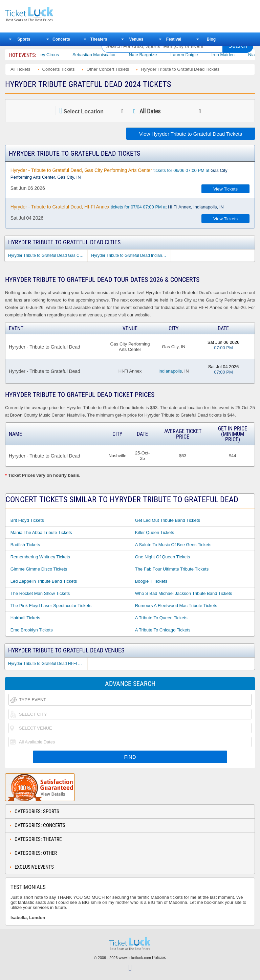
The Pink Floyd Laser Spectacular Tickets (51, 606)
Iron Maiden (233, 55)
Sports (24, 39)
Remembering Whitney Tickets (40, 557)
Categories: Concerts (40, 825)
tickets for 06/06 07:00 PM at (119, 174)
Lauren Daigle (194, 55)
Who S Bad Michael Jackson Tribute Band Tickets (184, 593)
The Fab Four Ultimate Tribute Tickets (172, 569)
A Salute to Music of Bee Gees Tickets (173, 545)
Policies (159, 958)
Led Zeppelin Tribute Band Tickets (44, 581)
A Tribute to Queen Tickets (161, 618)
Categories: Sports (37, 811)
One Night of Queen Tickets (163, 557)
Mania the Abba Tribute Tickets (41, 532)
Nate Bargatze (153, 55)
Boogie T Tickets (151, 581)
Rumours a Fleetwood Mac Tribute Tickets (176, 606)
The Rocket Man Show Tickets (40, 593)
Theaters (99, 39)
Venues (136, 39)
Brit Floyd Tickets (27, 520)
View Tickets (225, 189)
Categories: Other (36, 853)
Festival (174, 39)
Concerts (61, 39)
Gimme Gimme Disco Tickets (39, 569)
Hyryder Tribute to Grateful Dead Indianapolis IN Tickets (131, 255)
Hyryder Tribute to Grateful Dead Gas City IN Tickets (48, 255)
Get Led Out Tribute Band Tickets (168, 520)
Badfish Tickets (25, 545)
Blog (211, 39)
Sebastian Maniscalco (103, 55)
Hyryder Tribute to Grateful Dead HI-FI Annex (48, 664)
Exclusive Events (34, 867)
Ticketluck (49, 14)
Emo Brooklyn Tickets (32, 630)
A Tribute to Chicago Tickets (163, 630)
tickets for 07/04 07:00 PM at (117, 207)
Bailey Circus (56, 55)
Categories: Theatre (38, 839)
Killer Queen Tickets (155, 532)
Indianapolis (170, 371)
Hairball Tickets (25, 618)
